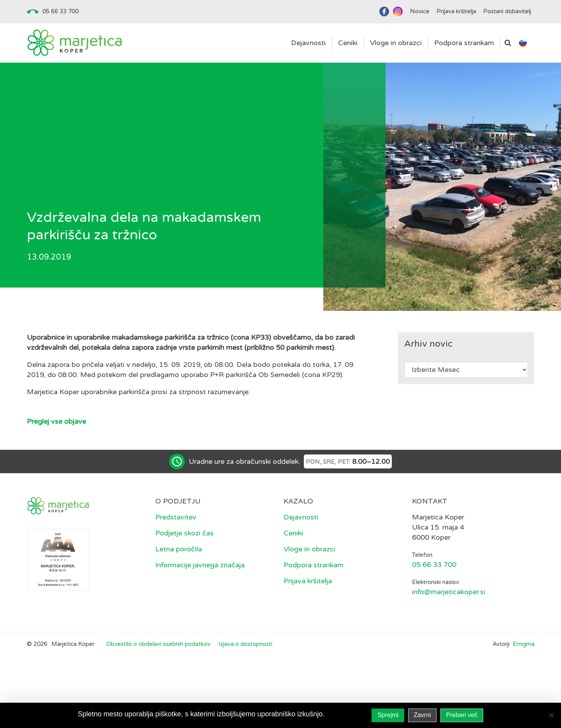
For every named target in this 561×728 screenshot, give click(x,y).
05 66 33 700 (60, 11)
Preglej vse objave (56, 421)
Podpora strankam (314, 565)
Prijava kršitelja (308, 581)
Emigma (524, 644)
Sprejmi (388, 715)
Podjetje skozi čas (184, 533)
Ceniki (293, 533)
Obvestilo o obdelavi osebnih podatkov (158, 644)
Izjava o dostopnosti (245, 644)
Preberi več (462, 715)
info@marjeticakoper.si (449, 592)
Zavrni (422, 715)
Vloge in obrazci (309, 549)
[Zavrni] (551, 715)
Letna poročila (179, 549)
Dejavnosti (301, 517)
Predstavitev (176, 517)
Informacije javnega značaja (200, 565)
